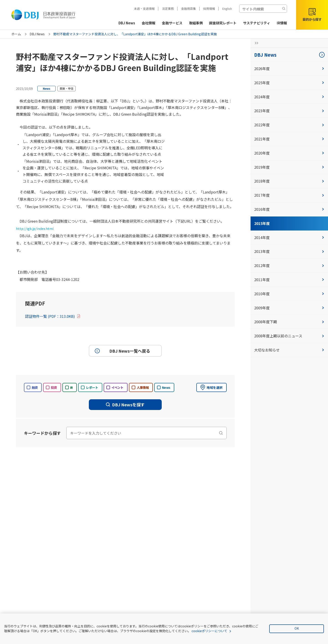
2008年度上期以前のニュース (289, 336)
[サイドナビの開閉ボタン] (255, 43)
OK (297, 628)
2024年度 (289, 97)
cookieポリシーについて (209, 631)
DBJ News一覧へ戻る (122, 351)
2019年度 (289, 167)
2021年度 (289, 139)
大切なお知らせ (289, 350)
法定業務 (168, 9)
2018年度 (289, 181)
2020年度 (289, 153)
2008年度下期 (289, 322)
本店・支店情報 (144, 9)
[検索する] (284, 9)
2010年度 (289, 294)
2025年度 (289, 83)
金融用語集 (188, 9)
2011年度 (289, 280)
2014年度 (289, 237)
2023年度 (289, 111)
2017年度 (289, 195)
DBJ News (37, 34)
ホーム (16, 34)
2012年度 (289, 265)
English (227, 9)
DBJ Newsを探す (125, 405)
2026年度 (289, 69)
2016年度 (289, 209)
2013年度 (289, 251)
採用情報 (209, 9)
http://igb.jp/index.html (36, 228)
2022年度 (289, 125)
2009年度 (289, 308)
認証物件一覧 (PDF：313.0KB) (53, 316)
